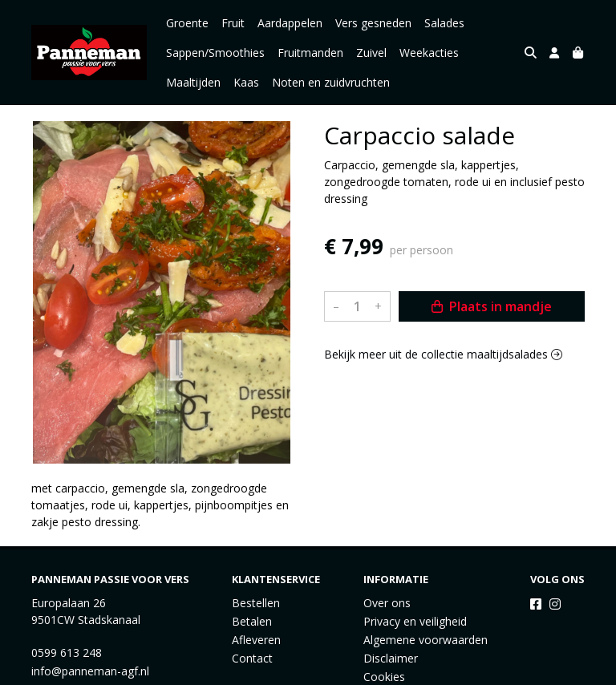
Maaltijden (193, 82)
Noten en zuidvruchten (331, 82)
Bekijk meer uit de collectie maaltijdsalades (443, 354)
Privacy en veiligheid (415, 621)
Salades (444, 23)
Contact (252, 658)
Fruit (233, 23)
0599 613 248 (67, 653)
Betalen (252, 621)
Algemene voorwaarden (426, 640)
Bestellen (256, 603)
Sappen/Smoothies (215, 53)
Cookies (384, 677)
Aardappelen (290, 23)
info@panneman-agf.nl (90, 671)
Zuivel (371, 53)
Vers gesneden (373, 23)
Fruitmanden (310, 53)
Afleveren (256, 640)
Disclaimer (391, 658)
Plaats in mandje (492, 306)
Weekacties (429, 53)
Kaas (246, 82)
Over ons (387, 603)
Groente (187, 23)
